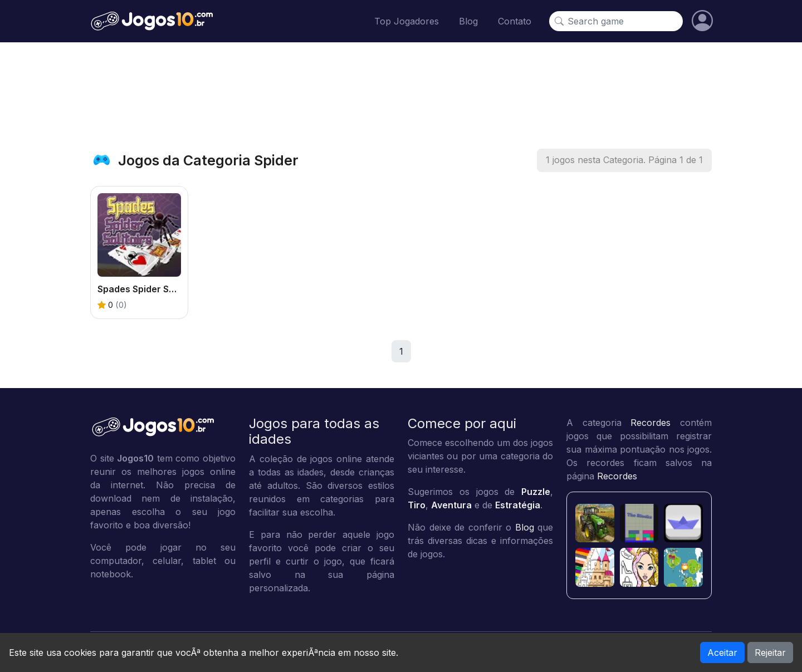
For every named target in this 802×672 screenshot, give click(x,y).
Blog (468, 21)
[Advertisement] (401, 95)
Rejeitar (770, 653)
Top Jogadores (407, 21)
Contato (515, 21)
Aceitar (722, 653)
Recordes (651, 423)
